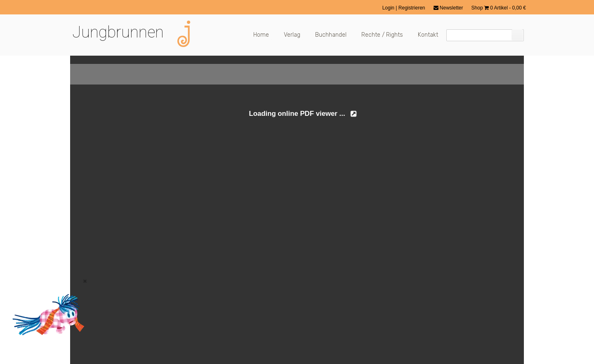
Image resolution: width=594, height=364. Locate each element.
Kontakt (428, 35)
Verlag (292, 35)
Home (261, 35)
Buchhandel (331, 35)
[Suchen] (517, 35)
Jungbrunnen (118, 32)
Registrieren (412, 8)
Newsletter (448, 8)
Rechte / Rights (382, 35)
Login (389, 8)
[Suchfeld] (485, 35)
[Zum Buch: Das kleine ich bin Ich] (45, 346)
